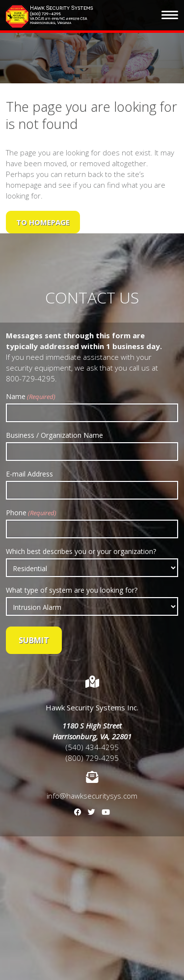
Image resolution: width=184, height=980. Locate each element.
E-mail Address (29, 474)
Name (31, 397)
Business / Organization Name (54, 435)
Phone (31, 513)
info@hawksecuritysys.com (92, 796)
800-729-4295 (30, 378)
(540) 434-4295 (92, 747)
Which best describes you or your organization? (81, 551)
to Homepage (43, 222)
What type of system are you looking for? (72, 590)
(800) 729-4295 (92, 758)
